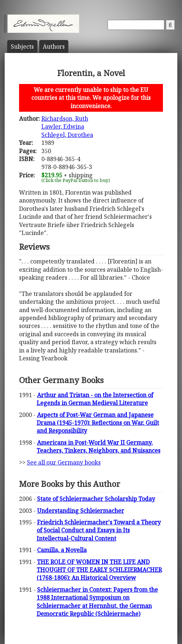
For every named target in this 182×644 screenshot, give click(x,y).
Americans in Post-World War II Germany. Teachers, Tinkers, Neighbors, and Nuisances (99, 447)
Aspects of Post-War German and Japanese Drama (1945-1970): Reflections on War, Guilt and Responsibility (98, 423)
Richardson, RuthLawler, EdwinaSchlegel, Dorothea (67, 127)
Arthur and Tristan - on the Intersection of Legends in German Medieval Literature (95, 399)
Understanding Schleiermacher (81, 511)
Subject (22, 46)
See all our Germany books (64, 462)
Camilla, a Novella (62, 550)
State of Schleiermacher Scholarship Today (96, 499)
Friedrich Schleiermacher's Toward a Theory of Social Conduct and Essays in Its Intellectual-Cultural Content (99, 530)
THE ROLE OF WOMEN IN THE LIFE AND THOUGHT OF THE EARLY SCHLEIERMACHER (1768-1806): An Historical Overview (99, 570)
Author (54, 46)
